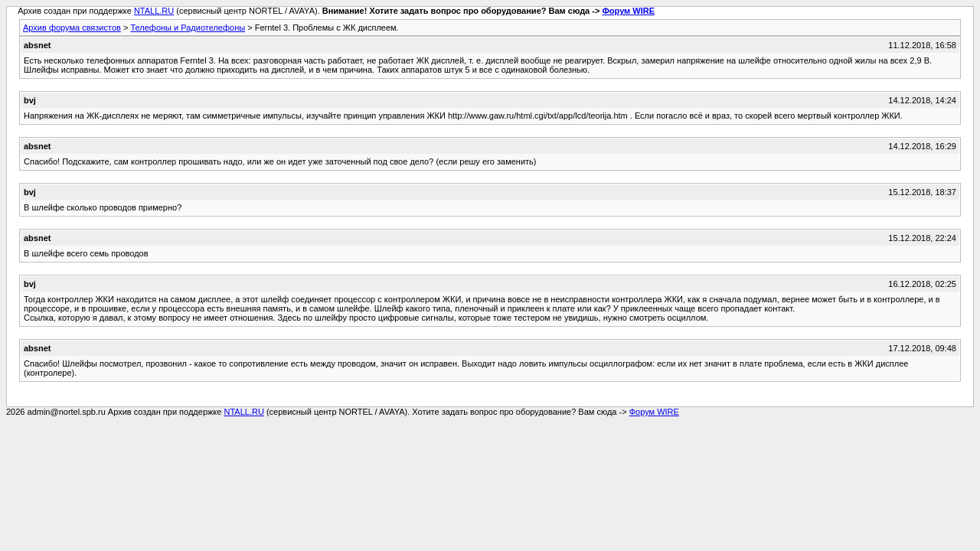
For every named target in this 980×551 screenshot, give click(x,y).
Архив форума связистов (72, 28)
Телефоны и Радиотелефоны (188, 28)
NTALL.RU (154, 11)
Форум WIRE (628, 11)
